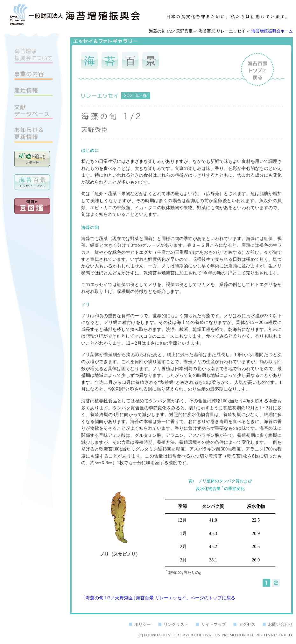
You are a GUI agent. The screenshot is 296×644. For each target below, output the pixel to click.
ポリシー (143, 625)
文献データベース (34, 112)
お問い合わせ (280, 625)
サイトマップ (214, 625)
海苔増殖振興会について (34, 56)
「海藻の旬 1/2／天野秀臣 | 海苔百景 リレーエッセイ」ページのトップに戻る (158, 598)
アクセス (247, 625)
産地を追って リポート (32, 159)
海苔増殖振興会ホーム (272, 31)
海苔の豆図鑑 (32, 206)
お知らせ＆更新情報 (34, 135)
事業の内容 (34, 76)
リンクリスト (176, 625)
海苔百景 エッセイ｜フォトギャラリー (32, 182)
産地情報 (34, 92)
